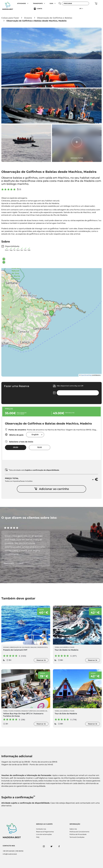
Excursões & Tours (67, 647)
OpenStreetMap (86, 375)
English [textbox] (35, 435)
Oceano (28, 18)
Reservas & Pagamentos (45, 832)
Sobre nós (73, 829)
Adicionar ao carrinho (52, 489)
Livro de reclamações (44, 834)
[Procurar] (75, 3)
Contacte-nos (41, 829)
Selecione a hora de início (19, 441)
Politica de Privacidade (78, 834)
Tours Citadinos (15, 711)
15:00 (40, 447)
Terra (57, 647)
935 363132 (20, 851)
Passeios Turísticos (29, 711)
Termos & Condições (77, 837)
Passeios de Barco (44, 647)
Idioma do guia (14, 435)
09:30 (16, 447)
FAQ (38, 837)
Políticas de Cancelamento (79, 832)
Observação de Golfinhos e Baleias (55, 18)
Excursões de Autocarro (46, 711)
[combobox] (35, 435)
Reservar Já (41, 660)
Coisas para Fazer (10, 18)
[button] (28, 3)
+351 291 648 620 (9, 851)
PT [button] (80, 9)
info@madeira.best (10, 854)
